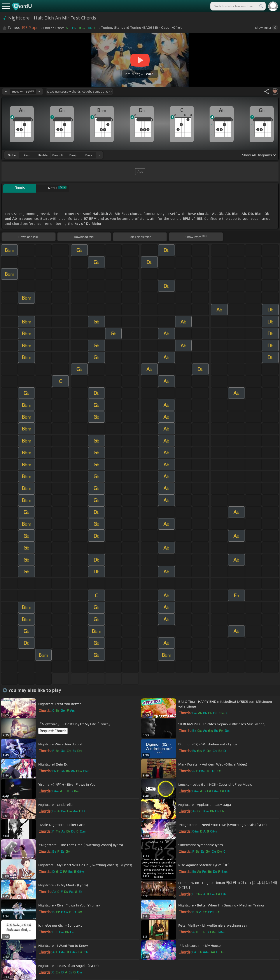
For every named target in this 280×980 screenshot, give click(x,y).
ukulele (43, 155)
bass (89, 155)
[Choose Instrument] (99, 155)
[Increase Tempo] (39, 91)
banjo (73, 155)
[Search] (261, 6)
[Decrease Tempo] (6, 91)
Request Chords (53, 731)
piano (27, 155)
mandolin (58, 155)
